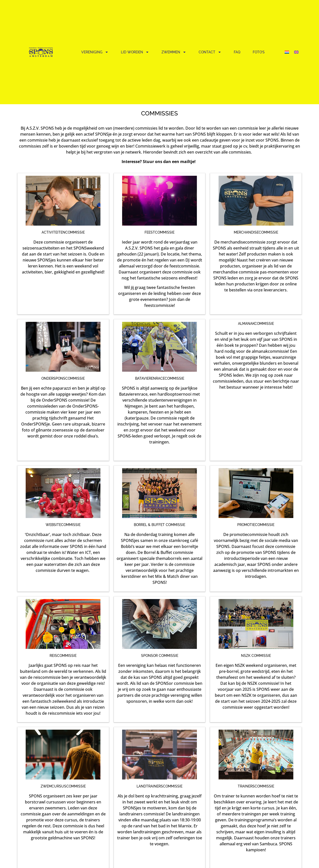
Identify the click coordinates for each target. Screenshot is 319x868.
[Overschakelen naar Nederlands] (287, 52)
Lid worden (135, 52)
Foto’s (259, 52)
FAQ (237, 52)
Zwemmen (174, 52)
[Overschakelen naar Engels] (296, 52)
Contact (210, 52)
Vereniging (95, 52)
